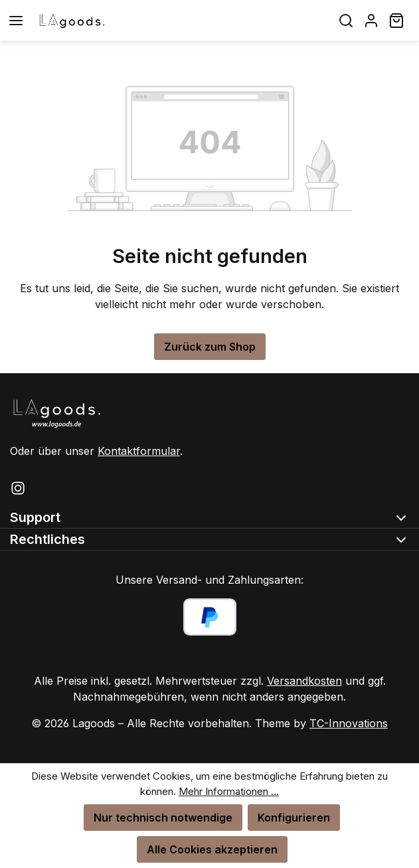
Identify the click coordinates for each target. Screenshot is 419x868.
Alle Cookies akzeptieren (212, 849)
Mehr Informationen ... (229, 791)
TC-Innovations (349, 723)
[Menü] (16, 20)
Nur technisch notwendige (163, 818)
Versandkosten (304, 681)
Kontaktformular (139, 451)
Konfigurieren (294, 818)
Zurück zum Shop (210, 347)
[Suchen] (346, 20)
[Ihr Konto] (371, 20)
